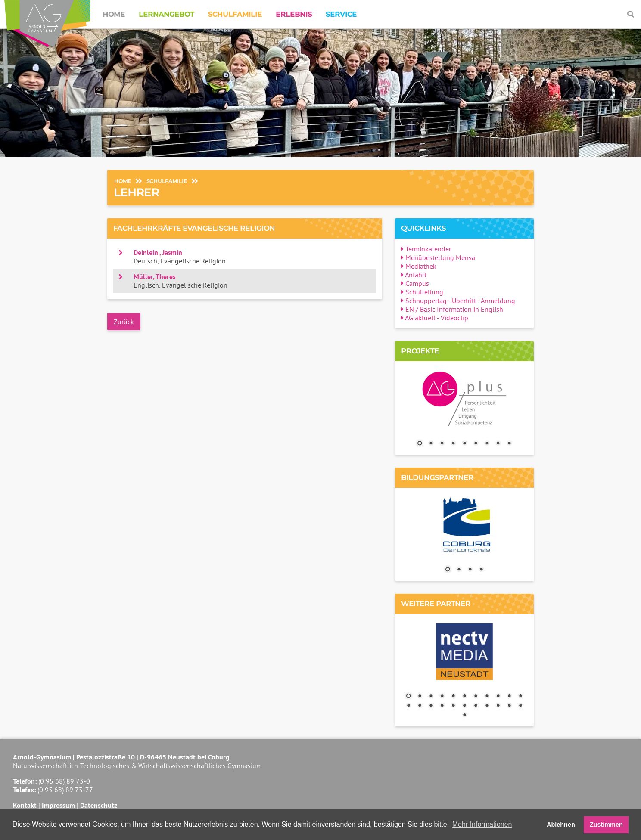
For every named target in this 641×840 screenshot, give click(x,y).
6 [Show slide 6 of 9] (476, 444)
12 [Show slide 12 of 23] (408, 706)
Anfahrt (414, 275)
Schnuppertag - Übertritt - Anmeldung (458, 301)
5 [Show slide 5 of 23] (453, 697)
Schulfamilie (235, 14)
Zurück (124, 322)
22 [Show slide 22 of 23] (520, 706)
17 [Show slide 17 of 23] (464, 706)
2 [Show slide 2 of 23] (420, 697)
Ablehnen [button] (561, 825)
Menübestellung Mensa (438, 257)
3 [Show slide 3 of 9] (442, 444)
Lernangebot (166, 14)
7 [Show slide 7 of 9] (487, 444)
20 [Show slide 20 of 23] (498, 706)
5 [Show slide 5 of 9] (464, 444)
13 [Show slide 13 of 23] (420, 706)
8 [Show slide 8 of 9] (498, 444)
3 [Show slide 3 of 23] (431, 697)
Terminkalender (426, 249)
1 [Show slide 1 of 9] (420, 444)
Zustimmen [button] (606, 825)
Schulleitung (422, 292)
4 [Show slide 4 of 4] (481, 570)
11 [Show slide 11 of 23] (520, 697)
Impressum (58, 805)
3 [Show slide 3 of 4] (470, 570)
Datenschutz (99, 805)
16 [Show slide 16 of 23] (453, 706)
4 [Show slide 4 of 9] (453, 444)
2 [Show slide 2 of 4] (459, 570)
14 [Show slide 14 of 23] (431, 706)
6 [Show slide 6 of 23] (464, 697)
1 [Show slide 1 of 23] (408, 697)
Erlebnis (294, 14)
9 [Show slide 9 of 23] (498, 697)
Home (114, 14)
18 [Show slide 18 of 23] (476, 706)
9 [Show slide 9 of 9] (509, 444)
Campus (415, 283)
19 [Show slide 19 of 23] (487, 706)
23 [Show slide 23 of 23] (464, 716)
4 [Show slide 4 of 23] (442, 697)
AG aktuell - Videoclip (435, 318)
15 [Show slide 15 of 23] (442, 706)
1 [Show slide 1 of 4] (448, 570)
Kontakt (25, 805)
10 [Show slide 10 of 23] (509, 697)
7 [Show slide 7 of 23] (476, 697)
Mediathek (419, 266)
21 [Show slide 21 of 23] (509, 706)
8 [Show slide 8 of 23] (487, 697)
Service (341, 14)
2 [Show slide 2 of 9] (431, 444)
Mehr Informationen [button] (482, 824)
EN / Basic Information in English (452, 309)
